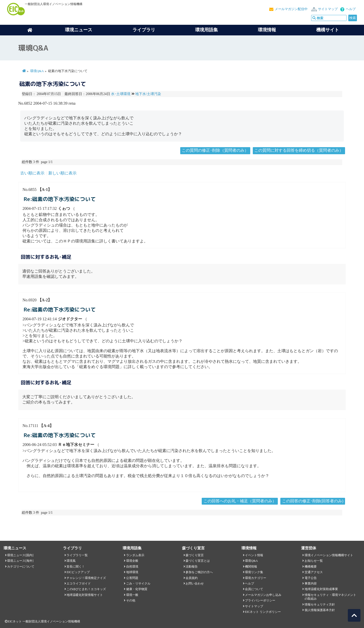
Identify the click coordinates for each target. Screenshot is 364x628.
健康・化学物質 (137, 589)
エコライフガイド (79, 584)
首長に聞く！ (76, 567)
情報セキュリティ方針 (320, 604)
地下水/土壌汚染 (148, 94)
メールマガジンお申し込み (263, 595)
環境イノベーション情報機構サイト (329, 555)
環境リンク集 (254, 572)
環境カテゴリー (256, 578)
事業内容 (311, 584)
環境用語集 (207, 30)
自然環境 (132, 567)
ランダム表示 (135, 555)
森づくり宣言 (195, 555)
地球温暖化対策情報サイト (85, 595)
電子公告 (311, 578)
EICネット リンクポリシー (263, 612)
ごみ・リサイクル (138, 584)
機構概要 (311, 567)
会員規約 (192, 578)
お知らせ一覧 (314, 561)
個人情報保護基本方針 (320, 610)
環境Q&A (37, 71)
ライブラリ (144, 30)
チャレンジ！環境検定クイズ (86, 578)
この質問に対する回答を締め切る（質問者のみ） (299, 150)
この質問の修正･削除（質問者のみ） (215, 150)
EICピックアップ (78, 572)
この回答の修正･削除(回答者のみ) (313, 501)
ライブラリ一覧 (77, 555)
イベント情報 (254, 555)
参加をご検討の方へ (199, 572)
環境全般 (132, 561)
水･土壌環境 (121, 94)
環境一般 (132, 595)
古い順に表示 (32, 173)
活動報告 (192, 567)
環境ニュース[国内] (20, 555)
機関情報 (251, 567)
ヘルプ (351, 9)
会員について (254, 589)
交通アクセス (314, 572)
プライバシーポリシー (260, 600)
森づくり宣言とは (198, 561)
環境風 (71, 561)
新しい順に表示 (62, 173)
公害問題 (132, 578)
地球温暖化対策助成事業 (321, 589)
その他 (131, 600)
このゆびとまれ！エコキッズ (86, 589)
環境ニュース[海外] (20, 561)
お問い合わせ (195, 584)
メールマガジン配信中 (291, 9)
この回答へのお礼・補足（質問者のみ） (240, 501)
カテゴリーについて (21, 567)
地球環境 (132, 572)
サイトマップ (328, 9)
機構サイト (328, 30)
